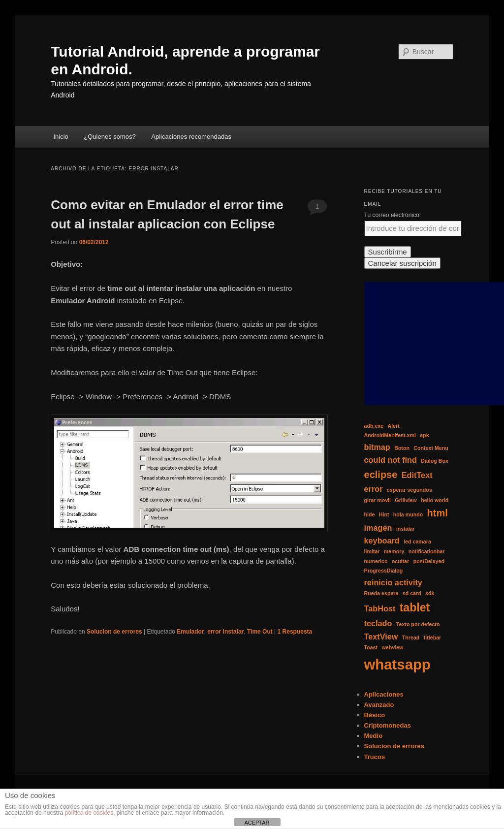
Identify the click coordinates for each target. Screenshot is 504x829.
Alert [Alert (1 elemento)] (394, 426)
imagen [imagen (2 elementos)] (378, 528)
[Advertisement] (434, 344)
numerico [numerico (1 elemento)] (376, 561)
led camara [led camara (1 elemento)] (417, 542)
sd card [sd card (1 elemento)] (412, 593)
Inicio (61, 137)
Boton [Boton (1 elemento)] (402, 448)
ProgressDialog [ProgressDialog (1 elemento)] (384, 571)
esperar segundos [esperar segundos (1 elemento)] (409, 490)
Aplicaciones (384, 694)
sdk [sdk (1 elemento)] (430, 593)
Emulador (190, 632)
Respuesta (295, 632)
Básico (375, 715)
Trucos (375, 757)
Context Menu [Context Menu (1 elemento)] (431, 448)
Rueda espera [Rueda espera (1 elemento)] (381, 593)
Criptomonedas (388, 725)
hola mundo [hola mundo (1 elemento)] (408, 514)
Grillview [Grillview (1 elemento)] (406, 500)
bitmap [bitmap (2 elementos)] (377, 447)
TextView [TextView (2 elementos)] (381, 637)
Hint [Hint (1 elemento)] (384, 514)
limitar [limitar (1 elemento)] (372, 551)
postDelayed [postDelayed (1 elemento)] (429, 561)
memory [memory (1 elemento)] (394, 551)
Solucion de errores (114, 632)
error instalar (225, 632)
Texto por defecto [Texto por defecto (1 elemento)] (418, 624)
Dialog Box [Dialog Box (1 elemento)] (435, 461)
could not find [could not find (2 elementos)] (391, 460)
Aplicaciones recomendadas (191, 137)
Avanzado (379, 705)
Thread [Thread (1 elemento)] (411, 638)
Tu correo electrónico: (393, 215)
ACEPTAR (257, 823)
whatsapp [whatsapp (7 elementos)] (397, 664)
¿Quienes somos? (110, 137)
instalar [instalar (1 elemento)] (406, 529)
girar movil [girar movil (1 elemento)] (378, 500)
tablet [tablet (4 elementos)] (415, 607)
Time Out (260, 632)
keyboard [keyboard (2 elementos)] (382, 541)
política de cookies (89, 813)
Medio (374, 736)
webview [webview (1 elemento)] (393, 647)
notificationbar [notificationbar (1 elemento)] (427, 551)
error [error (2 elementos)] (374, 489)
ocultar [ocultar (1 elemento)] (401, 561)
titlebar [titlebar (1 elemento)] (433, 638)
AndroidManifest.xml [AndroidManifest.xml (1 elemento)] (390, 435)
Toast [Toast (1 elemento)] (371, 647)
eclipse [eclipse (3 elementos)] (381, 475)
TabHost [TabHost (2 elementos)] (380, 608)
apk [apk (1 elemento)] (424, 435)
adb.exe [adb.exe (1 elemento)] (374, 426)
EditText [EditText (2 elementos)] (417, 475)
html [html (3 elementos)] (438, 513)
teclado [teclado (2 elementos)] (378, 623)
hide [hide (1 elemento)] (370, 514)
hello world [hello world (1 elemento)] (435, 500)
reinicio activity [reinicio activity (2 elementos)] (393, 582)
